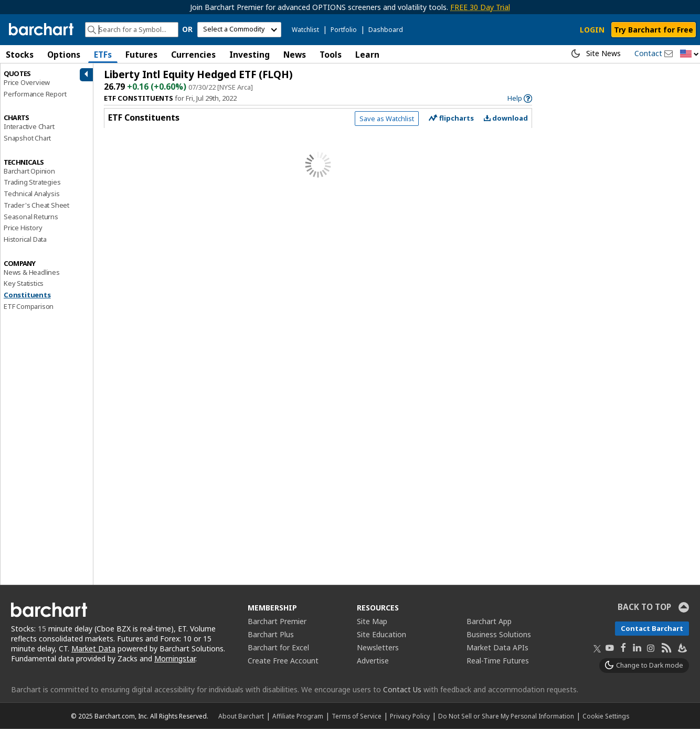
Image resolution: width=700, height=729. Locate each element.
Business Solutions (499, 634)
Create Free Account (283, 661)
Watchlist (305, 30)
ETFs (103, 55)
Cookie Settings (606, 716)
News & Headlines (32, 272)
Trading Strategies (32, 182)
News (295, 55)
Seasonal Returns (31, 217)
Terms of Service (357, 716)
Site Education (381, 634)
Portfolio (344, 30)
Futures (141, 55)
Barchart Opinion (29, 171)
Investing (250, 55)
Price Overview (27, 82)
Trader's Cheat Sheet (36, 205)
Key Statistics (24, 283)
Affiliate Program (298, 716)
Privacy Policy (410, 716)
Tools (331, 55)
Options (64, 55)
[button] (690, 54)
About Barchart (241, 716)
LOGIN (592, 30)
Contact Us (402, 689)
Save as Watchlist (387, 119)
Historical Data (25, 239)
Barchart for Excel (278, 647)
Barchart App (489, 621)
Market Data (93, 648)
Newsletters (378, 647)
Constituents (27, 295)
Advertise (373, 661)
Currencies (193, 55)
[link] (520, 98)
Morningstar (175, 658)
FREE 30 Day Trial (480, 7)
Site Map (372, 621)
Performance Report (35, 94)
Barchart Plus (271, 634)
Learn (367, 55)
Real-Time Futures (498, 661)
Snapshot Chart (27, 138)
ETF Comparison (29, 306)
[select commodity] (239, 30)
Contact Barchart (652, 628)
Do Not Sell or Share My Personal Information (506, 716)
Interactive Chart (29, 126)
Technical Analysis (31, 194)
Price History (23, 228)
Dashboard (386, 30)
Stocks (20, 55)
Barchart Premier (277, 621)
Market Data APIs (497, 647)
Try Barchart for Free (654, 30)
